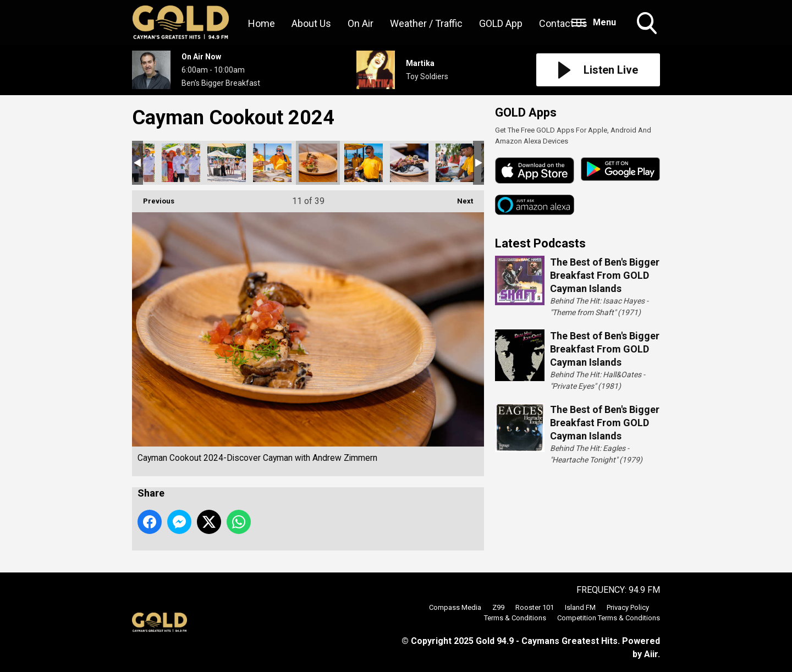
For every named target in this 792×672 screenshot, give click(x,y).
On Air (361, 23)
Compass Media (455, 607)
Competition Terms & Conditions (609, 618)
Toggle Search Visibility (648, 24)
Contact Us (563, 23)
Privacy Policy (628, 607)
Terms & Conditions (515, 618)
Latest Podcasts (540, 243)
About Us (311, 23)
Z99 (498, 607)
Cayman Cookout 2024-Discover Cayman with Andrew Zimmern (181, 163)
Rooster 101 (535, 607)
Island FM (580, 607)
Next (460, 198)
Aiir (651, 654)
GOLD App (501, 23)
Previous (153, 198)
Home (262, 23)
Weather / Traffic (426, 23)
